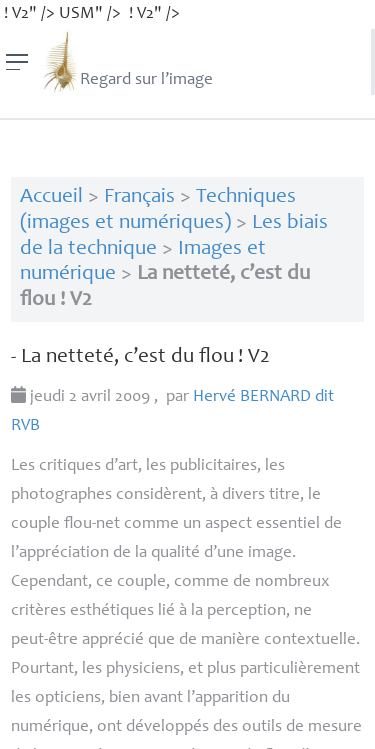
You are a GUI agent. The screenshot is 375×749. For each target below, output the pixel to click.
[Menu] (17, 62)
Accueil (51, 197)
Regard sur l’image (126, 62)
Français (139, 197)
